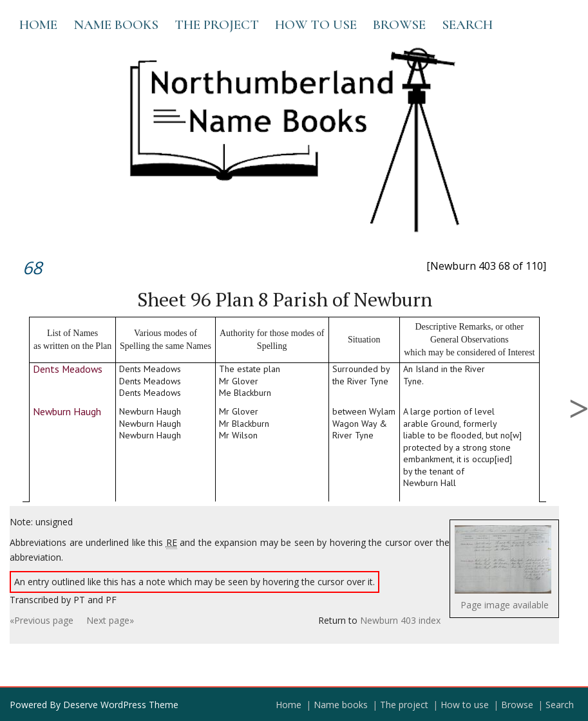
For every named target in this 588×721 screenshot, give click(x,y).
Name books (116, 25)
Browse (399, 25)
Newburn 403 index (400, 620)
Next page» (110, 620)
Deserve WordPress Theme (121, 705)
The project (217, 25)
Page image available (505, 605)
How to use (316, 25)
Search (467, 25)
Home (38, 25)
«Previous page (42, 620)
